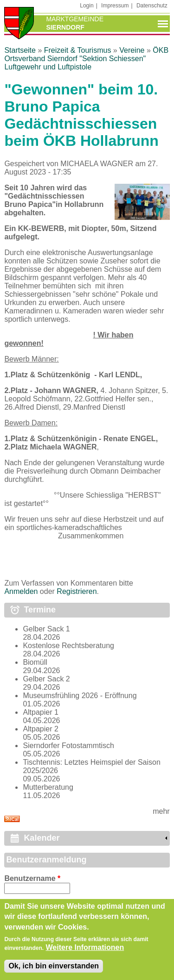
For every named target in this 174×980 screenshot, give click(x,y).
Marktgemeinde (75, 19)
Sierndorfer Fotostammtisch (68, 746)
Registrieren (77, 591)
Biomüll (35, 662)
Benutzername (32, 878)
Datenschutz (152, 6)
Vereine (132, 50)
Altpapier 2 (41, 729)
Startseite (20, 50)
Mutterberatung (48, 787)
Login (87, 6)
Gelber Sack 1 (46, 629)
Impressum (115, 6)
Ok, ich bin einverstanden (54, 970)
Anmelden (21, 591)
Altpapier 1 (41, 712)
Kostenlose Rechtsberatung (68, 646)
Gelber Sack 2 (46, 679)
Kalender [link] (42, 838)
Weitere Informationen (85, 952)
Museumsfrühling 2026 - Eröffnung (80, 696)
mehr (161, 811)
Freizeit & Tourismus (78, 50)
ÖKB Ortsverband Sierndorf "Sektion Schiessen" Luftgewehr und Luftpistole (86, 59)
